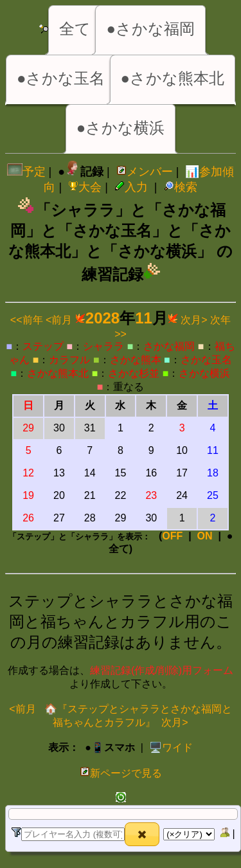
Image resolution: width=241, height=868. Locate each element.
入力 (131, 187)
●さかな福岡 (150, 29)
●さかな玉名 (61, 78)
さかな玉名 (206, 360)
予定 (26, 172)
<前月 (59, 320)
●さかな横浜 (121, 128)
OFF (172, 536)
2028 (103, 318)
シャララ (103, 346)
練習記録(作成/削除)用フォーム (162, 670)
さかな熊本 (136, 360)
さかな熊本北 (58, 373)
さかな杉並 (134, 373)
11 (144, 318)
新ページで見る (121, 773)
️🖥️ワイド (171, 747)
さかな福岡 (169, 346)
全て (75, 29)
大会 (85, 187)
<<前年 (27, 320)
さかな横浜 (204, 373)
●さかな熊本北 (173, 78)
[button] (142, 834)
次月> (194, 320)
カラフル (69, 360)
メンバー (145, 172)
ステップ (43, 346)
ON (205, 536)
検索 (181, 187)
